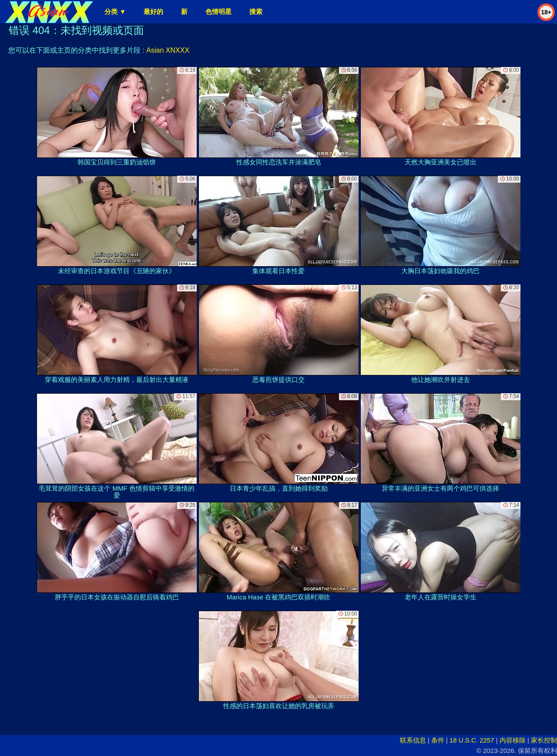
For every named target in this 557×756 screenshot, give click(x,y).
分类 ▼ (115, 12)
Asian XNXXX (168, 50)
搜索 (256, 12)
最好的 (153, 12)
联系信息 (413, 740)
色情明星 (218, 12)
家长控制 (544, 740)
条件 (438, 740)
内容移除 (513, 740)
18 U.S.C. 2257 (472, 740)
